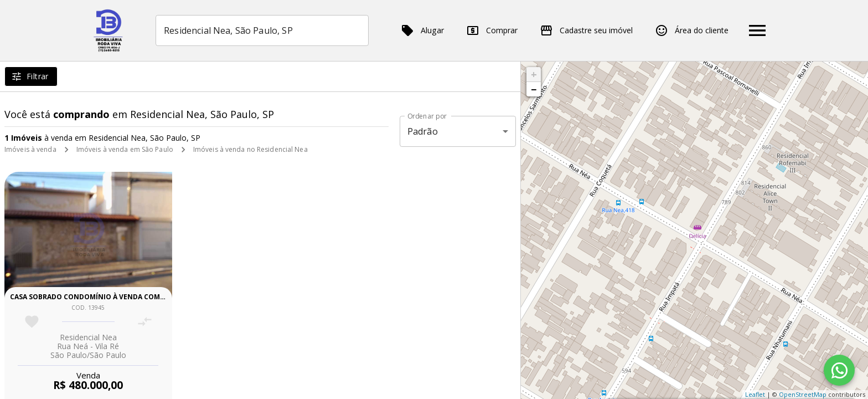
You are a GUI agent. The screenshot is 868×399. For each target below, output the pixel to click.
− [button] (534, 89)
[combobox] (262, 30)
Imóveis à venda (30, 149)
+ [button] (534, 74)
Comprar (492, 30)
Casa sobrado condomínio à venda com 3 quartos (105, 297)
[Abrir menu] (757, 30)
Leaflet (755, 394)
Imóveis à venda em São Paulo (125, 149)
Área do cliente (692, 30)
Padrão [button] (423, 131)
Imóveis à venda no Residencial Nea (250, 149)
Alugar (422, 30)
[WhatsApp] (839, 370)
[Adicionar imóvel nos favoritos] (32, 322)
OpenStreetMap (803, 394)
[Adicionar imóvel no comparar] (145, 322)
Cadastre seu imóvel (586, 30)
